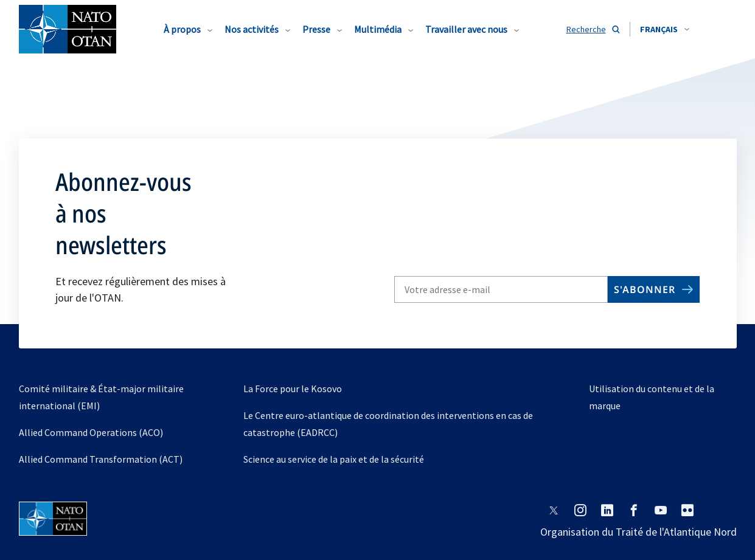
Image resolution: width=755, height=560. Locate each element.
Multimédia (378, 29)
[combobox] (665, 29)
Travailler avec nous (466, 29)
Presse (316, 29)
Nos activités (252, 29)
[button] (665, 29)
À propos (182, 29)
